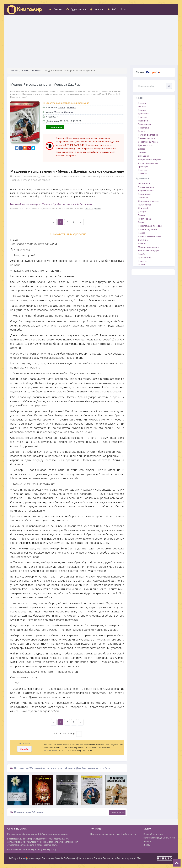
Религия (142, 244)
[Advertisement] (91, 40)
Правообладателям (153, 834)
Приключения (145, 219)
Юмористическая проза (150, 160)
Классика (143, 117)
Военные (142, 170)
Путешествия (144, 258)
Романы (37, 71)
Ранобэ (142, 254)
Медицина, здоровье (148, 247)
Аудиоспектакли (146, 191)
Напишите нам (50, 750)
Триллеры (143, 167)
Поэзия (142, 215)
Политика (143, 174)
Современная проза (148, 142)
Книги (97, 9)
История (142, 212)
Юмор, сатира (145, 205)
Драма (141, 149)
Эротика (142, 152)
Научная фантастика (148, 135)
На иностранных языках (150, 236)
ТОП (112, 9)
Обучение (143, 240)
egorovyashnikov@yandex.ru (122, 834)
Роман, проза (145, 194)
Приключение (145, 124)
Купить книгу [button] (55, 127)
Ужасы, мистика (146, 187)
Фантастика (144, 184)
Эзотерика (143, 198)
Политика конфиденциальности (159, 838)
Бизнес (142, 222)
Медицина (143, 121)
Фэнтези (142, 107)
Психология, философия (150, 226)
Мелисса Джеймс (64, 112)
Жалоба (24, 749)
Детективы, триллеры (149, 201)
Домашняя (143, 156)
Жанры (147, 845)
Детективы (144, 114)
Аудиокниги (76, 9)
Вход (124, 9)
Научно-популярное (148, 229)
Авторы (147, 841)
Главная (56, 9)
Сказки (141, 131)
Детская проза (145, 145)
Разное (142, 233)
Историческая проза (148, 163)
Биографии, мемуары (148, 251)
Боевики (142, 103)
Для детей (143, 208)
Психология (144, 128)
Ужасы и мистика (146, 138)
